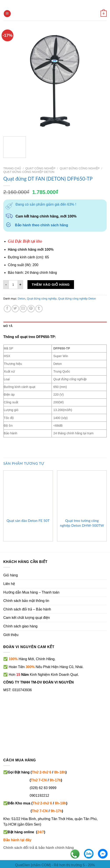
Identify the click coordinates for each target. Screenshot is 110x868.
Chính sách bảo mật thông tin (26, 601)
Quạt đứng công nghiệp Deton (29, 172)
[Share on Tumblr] (39, 309)
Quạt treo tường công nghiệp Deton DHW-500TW (82, 523)
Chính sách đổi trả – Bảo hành (27, 609)
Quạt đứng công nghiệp (80, 168)
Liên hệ (9, 584)
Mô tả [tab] (8, 326)
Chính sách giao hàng (20, 626)
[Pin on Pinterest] (31, 309)
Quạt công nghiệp (41, 168)
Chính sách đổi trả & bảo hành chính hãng (39, 848)
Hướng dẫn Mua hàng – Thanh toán (31, 592)
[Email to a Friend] (23, 309)
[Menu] (7, 14)
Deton (22, 299)
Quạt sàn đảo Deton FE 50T (28, 520)
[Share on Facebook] (7, 309)
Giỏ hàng (11, 575)
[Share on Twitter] (15, 309)
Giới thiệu (11, 635)
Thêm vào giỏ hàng (51, 284)
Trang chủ (12, 168)
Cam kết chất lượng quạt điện (27, 618)
